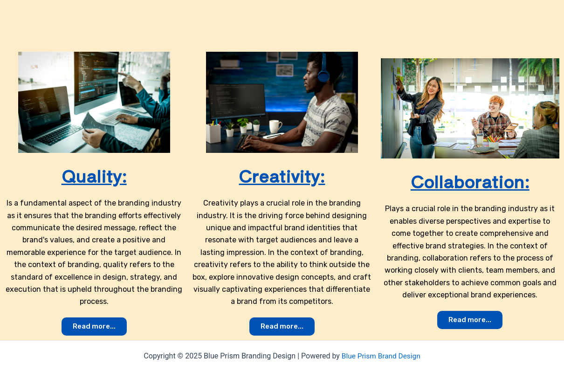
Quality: (94, 175)
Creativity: (282, 175)
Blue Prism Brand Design (381, 356)
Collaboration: (470, 180)
